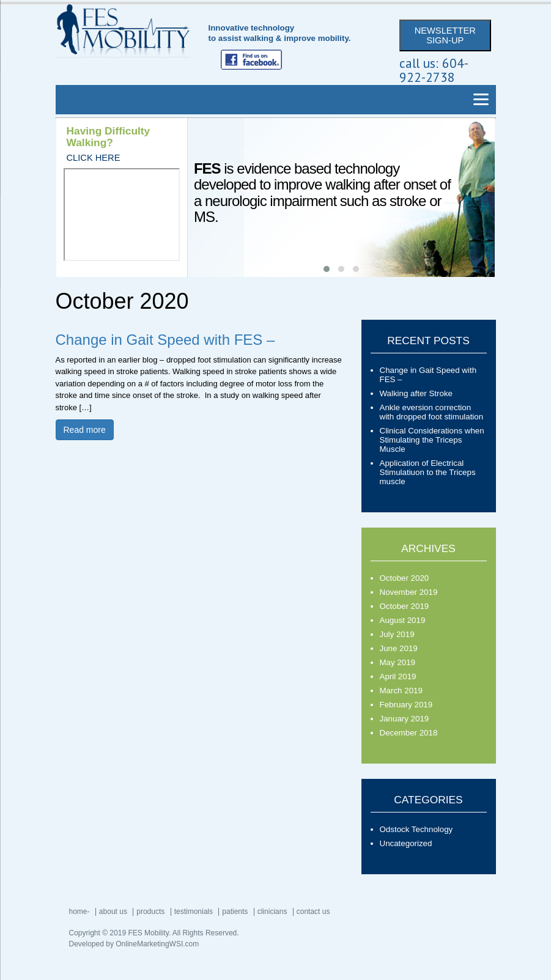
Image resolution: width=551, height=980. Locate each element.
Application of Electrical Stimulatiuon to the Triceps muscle (428, 472)
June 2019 (399, 648)
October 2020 (405, 578)
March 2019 (401, 691)
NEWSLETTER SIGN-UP (445, 35)
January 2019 (405, 719)
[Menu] (481, 100)
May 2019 (398, 662)
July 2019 (397, 634)
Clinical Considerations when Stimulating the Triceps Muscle (432, 440)
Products (150, 912)
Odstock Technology (416, 829)
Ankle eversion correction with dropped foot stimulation (432, 412)
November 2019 (409, 592)
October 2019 (405, 606)
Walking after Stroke (416, 393)
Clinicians (272, 912)
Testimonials (194, 912)
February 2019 (406, 705)
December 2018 (409, 733)
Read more (85, 430)
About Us (113, 912)
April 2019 (398, 676)
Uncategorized (406, 843)
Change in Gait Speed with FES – (165, 340)
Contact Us (313, 912)
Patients (235, 912)
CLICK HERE (94, 158)
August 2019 (403, 620)
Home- (80, 912)
